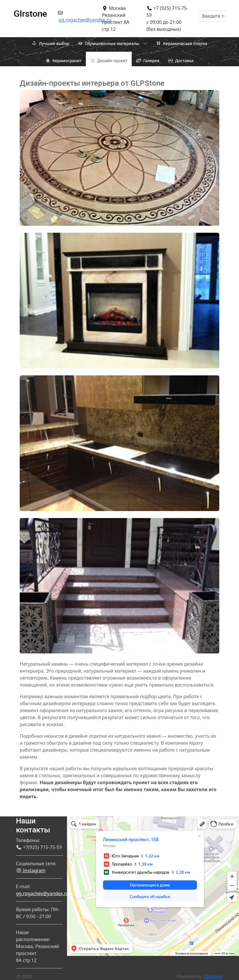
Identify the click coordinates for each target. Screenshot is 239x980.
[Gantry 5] (30, 11)
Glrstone (213, 977)
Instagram (31, 870)
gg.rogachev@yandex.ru (85, 20)
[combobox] (213, 16)
